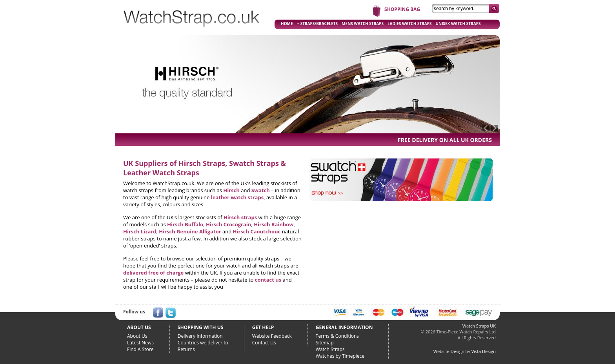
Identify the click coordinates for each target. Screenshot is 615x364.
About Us (137, 336)
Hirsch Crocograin (228, 224)
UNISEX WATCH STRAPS (458, 24)
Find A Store (140, 349)
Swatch (261, 190)
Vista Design (484, 351)
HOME (287, 24)
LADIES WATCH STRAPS (410, 24)
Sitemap (325, 343)
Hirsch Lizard (140, 231)
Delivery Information (200, 336)
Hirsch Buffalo (185, 224)
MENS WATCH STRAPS (363, 24)
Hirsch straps (240, 217)
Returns (186, 349)
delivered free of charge (153, 273)
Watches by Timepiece (340, 356)
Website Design (449, 351)
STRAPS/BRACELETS (317, 24)
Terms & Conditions (337, 336)
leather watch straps (237, 197)
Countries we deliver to (203, 343)
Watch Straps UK (479, 326)
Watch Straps (330, 349)
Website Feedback (272, 336)
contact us (268, 280)
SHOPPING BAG (402, 9)
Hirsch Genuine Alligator (190, 231)
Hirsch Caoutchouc (257, 231)
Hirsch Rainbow (274, 224)
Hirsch (231, 190)
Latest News (140, 343)
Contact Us (264, 343)
